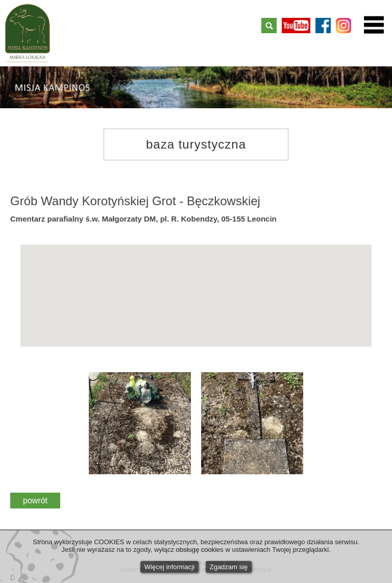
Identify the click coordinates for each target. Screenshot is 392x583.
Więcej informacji (169, 567)
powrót (35, 501)
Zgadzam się (229, 567)
